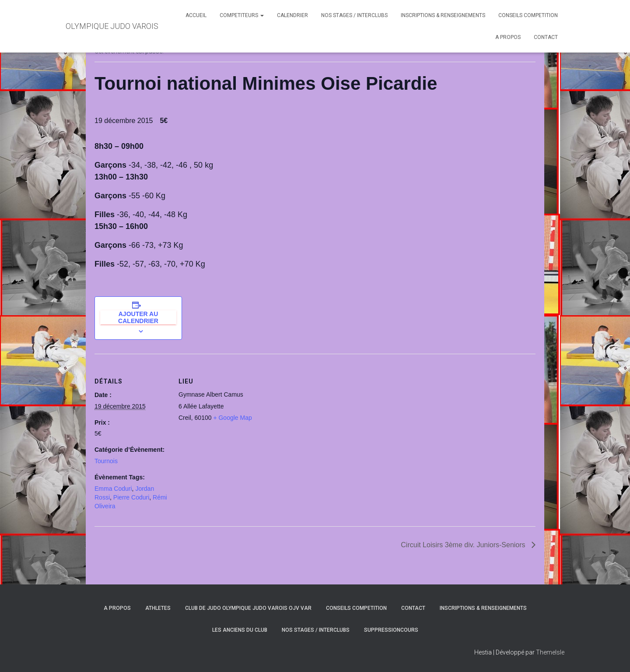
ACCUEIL (196, 15)
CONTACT (546, 37)
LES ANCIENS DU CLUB (240, 630)
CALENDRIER (292, 15)
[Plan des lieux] (309, 414)
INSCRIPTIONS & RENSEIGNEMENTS (443, 15)
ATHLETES (158, 608)
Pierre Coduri (131, 497)
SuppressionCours (391, 630)
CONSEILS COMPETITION (528, 15)
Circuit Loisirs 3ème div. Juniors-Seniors (464, 545)
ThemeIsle (550, 652)
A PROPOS (508, 37)
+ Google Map (232, 418)
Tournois (106, 461)
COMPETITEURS (242, 15)
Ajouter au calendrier (138, 317)
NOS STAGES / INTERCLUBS (354, 15)
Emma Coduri (113, 489)
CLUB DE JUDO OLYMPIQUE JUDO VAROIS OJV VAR (248, 608)
